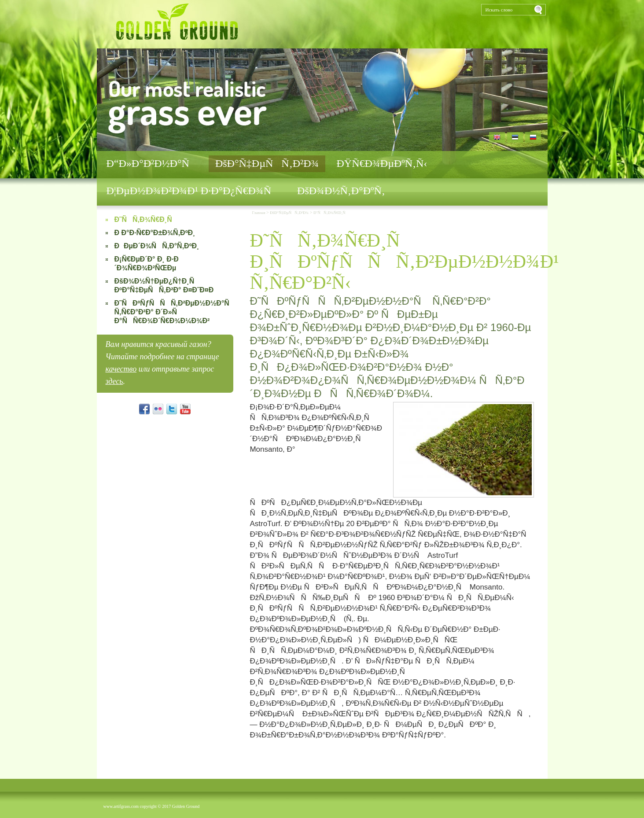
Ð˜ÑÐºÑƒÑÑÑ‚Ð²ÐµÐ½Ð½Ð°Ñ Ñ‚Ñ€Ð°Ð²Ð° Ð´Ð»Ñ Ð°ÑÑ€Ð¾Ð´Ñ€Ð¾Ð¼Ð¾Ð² (169, 312)
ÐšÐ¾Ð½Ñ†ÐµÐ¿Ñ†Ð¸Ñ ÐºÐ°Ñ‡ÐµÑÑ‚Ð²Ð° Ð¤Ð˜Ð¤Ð (167, 286)
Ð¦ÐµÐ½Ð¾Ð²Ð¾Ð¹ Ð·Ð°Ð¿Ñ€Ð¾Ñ (193, 191)
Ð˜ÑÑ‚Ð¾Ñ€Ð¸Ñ (146, 219)
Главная (259, 213)
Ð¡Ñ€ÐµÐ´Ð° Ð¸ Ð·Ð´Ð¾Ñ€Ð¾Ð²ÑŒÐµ (147, 263)
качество (121, 369)
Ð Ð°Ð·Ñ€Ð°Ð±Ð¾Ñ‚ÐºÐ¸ (155, 233)
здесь (114, 381)
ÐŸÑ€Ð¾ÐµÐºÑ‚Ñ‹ (382, 163)
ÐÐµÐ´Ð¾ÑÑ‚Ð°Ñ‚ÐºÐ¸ (157, 246)
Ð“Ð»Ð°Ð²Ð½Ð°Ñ (152, 163)
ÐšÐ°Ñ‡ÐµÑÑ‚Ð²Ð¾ (267, 163)
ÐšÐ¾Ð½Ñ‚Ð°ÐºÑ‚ (341, 191)
